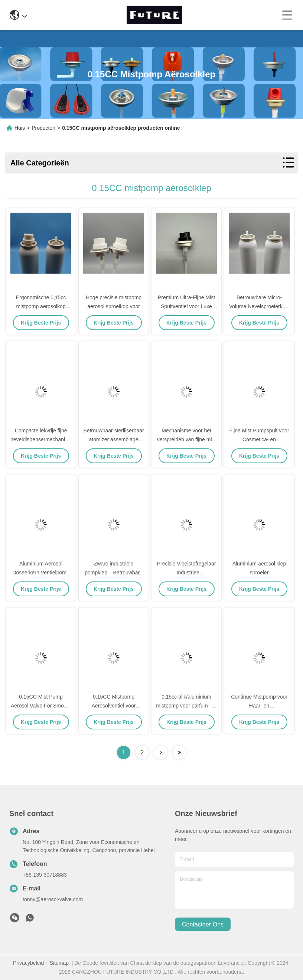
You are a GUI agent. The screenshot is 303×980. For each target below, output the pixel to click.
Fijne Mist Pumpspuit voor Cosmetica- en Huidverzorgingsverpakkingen (263, 439)
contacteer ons (203, 924)
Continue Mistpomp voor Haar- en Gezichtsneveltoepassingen (260, 706)
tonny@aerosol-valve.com (53, 899)
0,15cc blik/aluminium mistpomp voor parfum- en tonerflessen (186, 706)
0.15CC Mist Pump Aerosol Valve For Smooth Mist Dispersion (41, 706)
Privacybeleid (28, 963)
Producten (43, 128)
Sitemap (59, 963)
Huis (20, 128)
